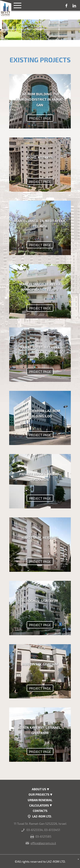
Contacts (40, 811)
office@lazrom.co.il (43, 843)
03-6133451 (52, 830)
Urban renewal (40, 800)
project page (40, 118)
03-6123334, (35, 830)
